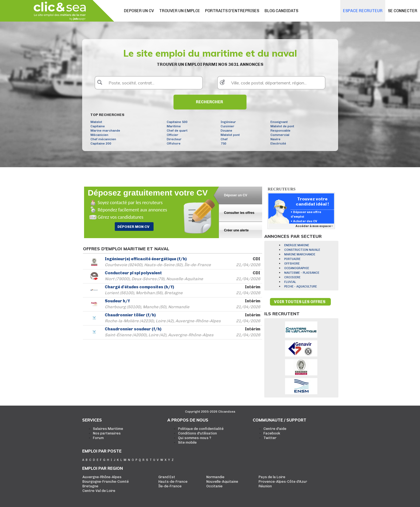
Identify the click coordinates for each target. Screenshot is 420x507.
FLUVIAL (290, 282)
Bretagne (90, 486)
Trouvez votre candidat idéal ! (312, 201)
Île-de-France (170, 486)
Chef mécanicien (103, 139)
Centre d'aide (275, 429)
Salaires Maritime (108, 429)
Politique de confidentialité (201, 429)
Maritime (174, 126)
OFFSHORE (292, 264)
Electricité (278, 143)
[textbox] (149, 83)
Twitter (270, 438)
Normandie (215, 477)
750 (223, 143)
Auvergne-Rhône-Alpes (102, 477)
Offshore (174, 143)
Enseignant (279, 122)
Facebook (272, 433)
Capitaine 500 (177, 122)
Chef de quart (177, 131)
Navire (275, 139)
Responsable (280, 131)
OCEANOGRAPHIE (297, 268)
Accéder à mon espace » (314, 226)
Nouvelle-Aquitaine (222, 482)
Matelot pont (230, 135)
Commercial (280, 135)
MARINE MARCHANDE (300, 254)
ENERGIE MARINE (297, 245)
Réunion (265, 486)
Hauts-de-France (173, 482)
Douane (226, 131)
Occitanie (214, 486)
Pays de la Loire (272, 477)
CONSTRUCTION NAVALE (302, 250)
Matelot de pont (282, 126)
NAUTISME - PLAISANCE (302, 273)
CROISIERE (292, 277)
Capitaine (98, 126)
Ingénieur (228, 122)
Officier (173, 135)
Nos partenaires (107, 433)
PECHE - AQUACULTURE (301, 287)
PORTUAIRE (292, 259)
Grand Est (167, 477)
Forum (98, 438)
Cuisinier (228, 126)
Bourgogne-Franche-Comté (106, 482)
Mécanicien (99, 135)
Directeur (174, 139)
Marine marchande (105, 131)
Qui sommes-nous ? (195, 438)
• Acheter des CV (304, 221)
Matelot (96, 122)
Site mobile (187, 442)
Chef (224, 139)
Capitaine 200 (101, 143)
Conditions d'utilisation (197, 433)
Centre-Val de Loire (99, 491)
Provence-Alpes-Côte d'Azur (283, 482)
